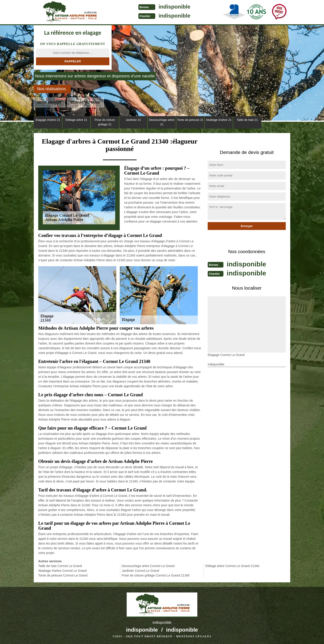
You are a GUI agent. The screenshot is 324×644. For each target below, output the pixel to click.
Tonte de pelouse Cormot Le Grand (63, 575)
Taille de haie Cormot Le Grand (60, 566)
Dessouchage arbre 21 (162, 122)
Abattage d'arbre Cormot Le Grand (62, 571)
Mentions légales (194, 636)
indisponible (171, 7)
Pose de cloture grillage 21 (105, 122)
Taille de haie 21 (247, 120)
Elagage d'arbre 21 (48, 120)
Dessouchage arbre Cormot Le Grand (148, 566)
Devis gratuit (49, 102)
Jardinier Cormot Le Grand (140, 571)
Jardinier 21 (133, 120)
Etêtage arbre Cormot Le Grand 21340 (232, 566)
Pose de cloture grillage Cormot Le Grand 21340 (156, 575)
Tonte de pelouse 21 (190, 120)
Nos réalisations (52, 89)
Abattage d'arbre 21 (219, 120)
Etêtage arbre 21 (76, 120)
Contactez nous (85, 102)
